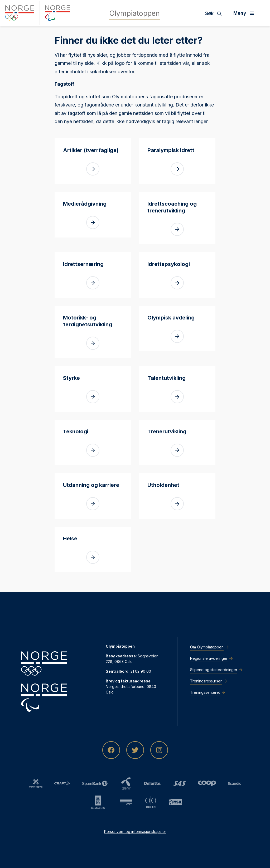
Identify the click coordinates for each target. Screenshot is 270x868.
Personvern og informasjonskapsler (135, 831)
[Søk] (215, 13)
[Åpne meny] (246, 13)
